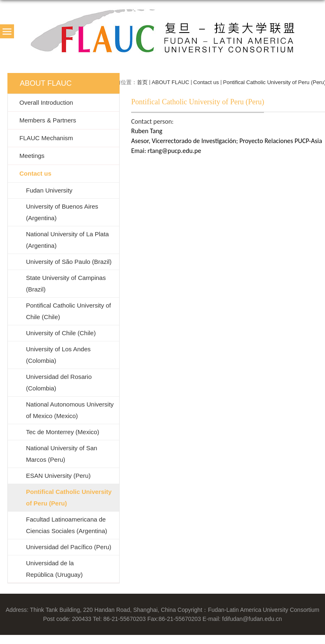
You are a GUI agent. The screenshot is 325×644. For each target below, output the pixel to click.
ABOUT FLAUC (171, 82)
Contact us (206, 82)
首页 (142, 82)
